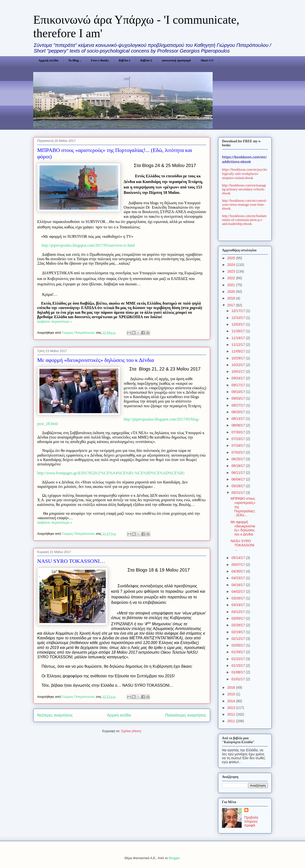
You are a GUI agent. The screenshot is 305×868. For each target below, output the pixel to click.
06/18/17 (238, 466)
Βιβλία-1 (124, 60)
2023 (232, 271)
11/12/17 (238, 345)
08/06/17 (238, 425)
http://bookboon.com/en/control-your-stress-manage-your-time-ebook (244, 205)
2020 (232, 292)
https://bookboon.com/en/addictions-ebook (244, 159)
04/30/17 (238, 571)
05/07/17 (238, 565)
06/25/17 (238, 459)
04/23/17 (238, 578)
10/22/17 (238, 365)
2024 (232, 265)
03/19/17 (238, 605)
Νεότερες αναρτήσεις (55, 715)
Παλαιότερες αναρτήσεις (186, 715)
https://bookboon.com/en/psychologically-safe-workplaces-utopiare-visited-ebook (245, 174)
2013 (232, 708)
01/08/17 (238, 672)
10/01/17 (238, 371)
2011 (232, 721)
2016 (232, 687)
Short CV (207, 60)
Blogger (174, 858)
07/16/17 (238, 445)
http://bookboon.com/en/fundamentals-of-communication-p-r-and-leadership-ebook (244, 220)
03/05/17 (238, 618)
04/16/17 (238, 585)
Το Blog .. (75, 60)
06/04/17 (238, 479)
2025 (232, 258)
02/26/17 (238, 625)
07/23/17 (238, 439)
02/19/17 (238, 632)
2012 (232, 714)
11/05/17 (238, 351)
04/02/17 (238, 591)
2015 (232, 694)
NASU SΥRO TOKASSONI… (71, 561)
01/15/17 (238, 665)
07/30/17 (238, 432)
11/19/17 (238, 338)
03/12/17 (238, 612)
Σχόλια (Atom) (131, 731)
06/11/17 (238, 473)
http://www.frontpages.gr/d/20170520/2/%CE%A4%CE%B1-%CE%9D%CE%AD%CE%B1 (111, 473)
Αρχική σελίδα (48, 60)
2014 (232, 701)
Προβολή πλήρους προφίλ (251, 821)
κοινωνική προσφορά (177, 60)
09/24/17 (238, 378)
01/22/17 (238, 659)
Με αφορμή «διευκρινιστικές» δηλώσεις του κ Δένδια (96, 360)
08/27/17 (238, 405)
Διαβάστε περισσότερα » (55, 322)
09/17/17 (238, 385)
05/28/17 (238, 486)
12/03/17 (238, 324)
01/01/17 (238, 679)
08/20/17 (238, 412)
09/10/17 (238, 392)
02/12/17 (238, 639)
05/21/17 (238, 493)
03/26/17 (238, 598)
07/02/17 (238, 452)
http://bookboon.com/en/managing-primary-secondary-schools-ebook (244, 189)
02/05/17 (238, 645)
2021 (232, 285)
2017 (232, 305)
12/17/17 (238, 311)
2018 (232, 298)
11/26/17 (238, 331)
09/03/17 (238, 398)
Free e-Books (100, 60)
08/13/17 (238, 419)
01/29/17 (238, 652)
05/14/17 (238, 558)
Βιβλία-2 (146, 60)
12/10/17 (238, 318)
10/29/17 (238, 358)
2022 (232, 278)
